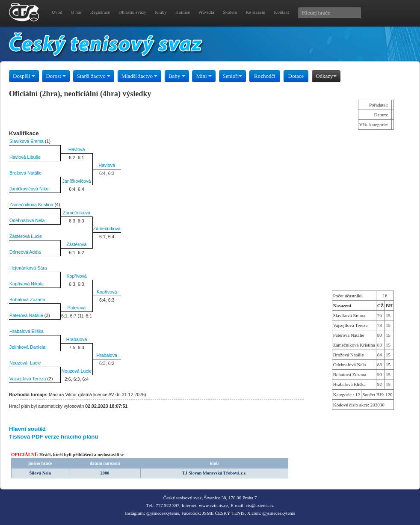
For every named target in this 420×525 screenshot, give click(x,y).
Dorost (56, 76)
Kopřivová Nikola (27, 284)
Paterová (77, 308)
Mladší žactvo (140, 76)
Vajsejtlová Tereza (28, 379)
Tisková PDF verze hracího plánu (54, 437)
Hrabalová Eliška (27, 331)
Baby (177, 76)
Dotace (296, 76)
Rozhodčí (265, 76)
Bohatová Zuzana (27, 300)
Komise (183, 12)
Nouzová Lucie (25, 363)
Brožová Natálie (25, 173)
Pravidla (206, 12)
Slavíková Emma (27, 141)
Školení (230, 12)
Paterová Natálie (26, 315)
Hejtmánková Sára (28, 268)
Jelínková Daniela (27, 347)
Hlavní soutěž (27, 429)
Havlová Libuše (25, 157)
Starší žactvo (94, 76)
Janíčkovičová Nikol (30, 189)
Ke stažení (255, 12)
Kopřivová (76, 276)
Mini (204, 76)
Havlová (77, 149)
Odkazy (326, 76)
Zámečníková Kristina (31, 205)
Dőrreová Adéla (25, 252)
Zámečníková (77, 213)
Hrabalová (77, 339)
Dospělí (24, 76)
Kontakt (281, 12)
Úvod (57, 12)
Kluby (161, 12)
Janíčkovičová (76, 181)
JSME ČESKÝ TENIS (223, 513)
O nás (76, 12)
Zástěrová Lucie (26, 236)
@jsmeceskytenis (163, 513)
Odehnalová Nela (27, 220)
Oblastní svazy (132, 12)
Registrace (100, 12)
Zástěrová (76, 244)
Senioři (233, 76)
